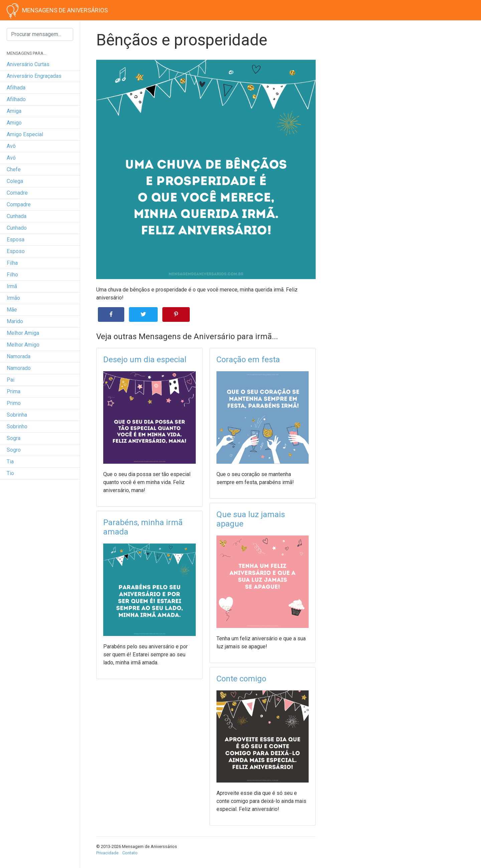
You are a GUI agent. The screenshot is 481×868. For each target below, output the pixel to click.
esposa (16, 240)
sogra (14, 438)
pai (11, 380)
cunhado (17, 228)
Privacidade (107, 853)
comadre (17, 193)
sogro (14, 450)
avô (11, 146)
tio (10, 473)
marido (15, 321)
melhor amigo (23, 345)
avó (11, 158)
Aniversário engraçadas (34, 76)
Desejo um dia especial (145, 360)
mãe (12, 310)
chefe (14, 169)
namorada (19, 356)
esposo (16, 251)
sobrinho (17, 426)
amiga (14, 111)
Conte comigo (241, 679)
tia (10, 462)
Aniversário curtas (28, 64)
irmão (13, 298)
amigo (14, 123)
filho (12, 275)
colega (15, 181)
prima (14, 391)
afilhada (16, 88)
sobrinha (17, 415)
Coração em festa (248, 360)
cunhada (17, 216)
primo (14, 403)
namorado (19, 368)
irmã (12, 286)
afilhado (16, 99)
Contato (130, 853)
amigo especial (25, 134)
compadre (19, 204)
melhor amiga (23, 333)
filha (12, 263)
